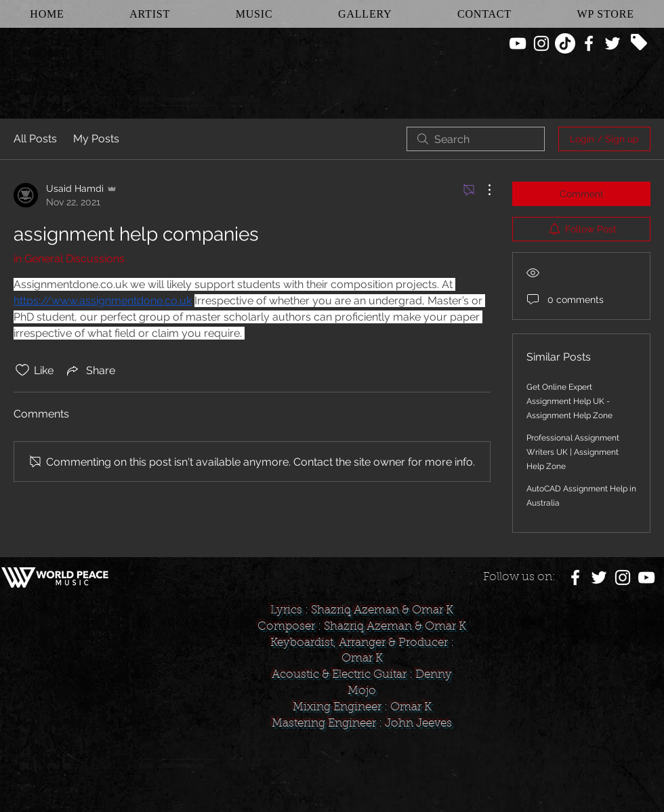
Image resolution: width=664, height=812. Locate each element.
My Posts (96, 139)
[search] (476, 139)
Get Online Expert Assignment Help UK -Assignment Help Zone (569, 401)
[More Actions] (482, 190)
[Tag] (639, 42)
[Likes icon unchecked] (22, 370)
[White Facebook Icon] (589, 43)
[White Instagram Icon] (541, 43)
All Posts (35, 139)
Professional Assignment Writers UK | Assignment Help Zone (573, 452)
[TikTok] (565, 43)
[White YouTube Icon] (518, 43)
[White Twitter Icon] (613, 43)
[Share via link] (90, 370)
